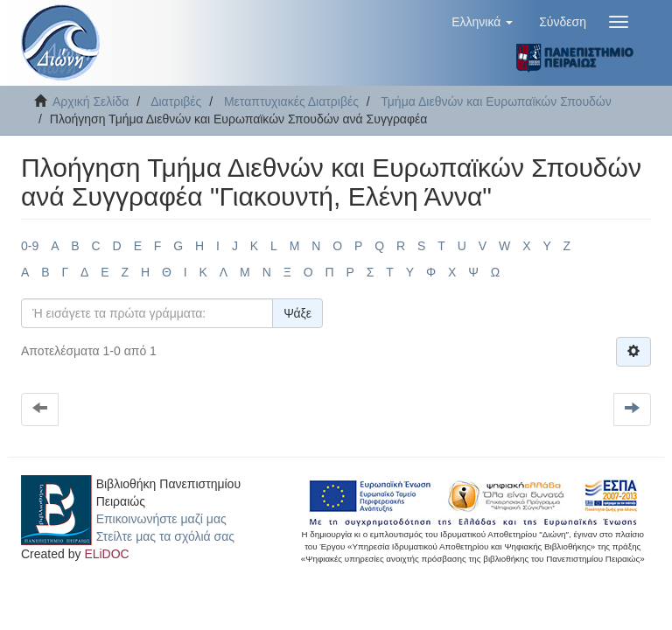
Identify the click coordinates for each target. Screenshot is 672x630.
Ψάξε (297, 313)
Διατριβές (176, 101)
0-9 (30, 246)
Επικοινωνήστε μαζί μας (161, 519)
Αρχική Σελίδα (91, 101)
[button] (482, 22)
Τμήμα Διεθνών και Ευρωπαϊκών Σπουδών (496, 101)
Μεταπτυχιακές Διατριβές (291, 101)
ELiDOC (106, 554)
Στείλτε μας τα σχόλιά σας (165, 536)
